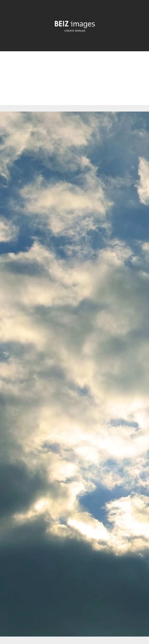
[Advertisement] (74, 83)
